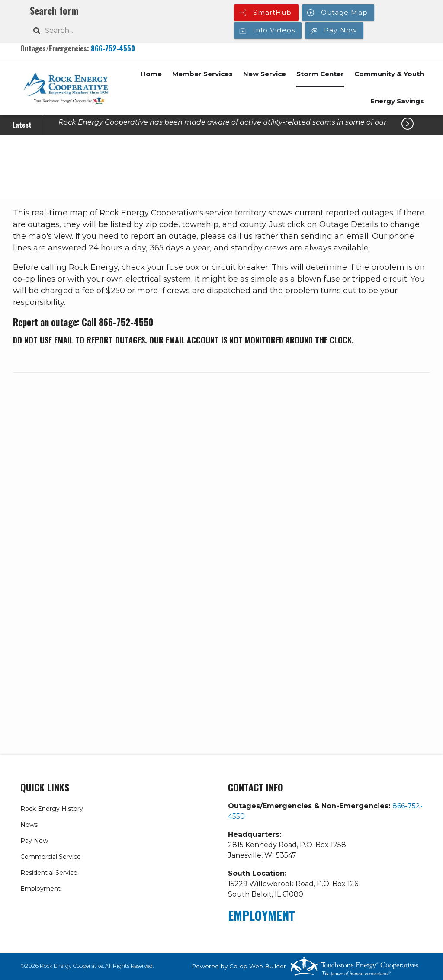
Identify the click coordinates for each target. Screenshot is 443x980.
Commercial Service (51, 857)
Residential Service (49, 873)
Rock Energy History (52, 809)
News (29, 825)
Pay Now (34, 841)
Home (151, 74)
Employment (40, 889)
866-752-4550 (113, 48)
